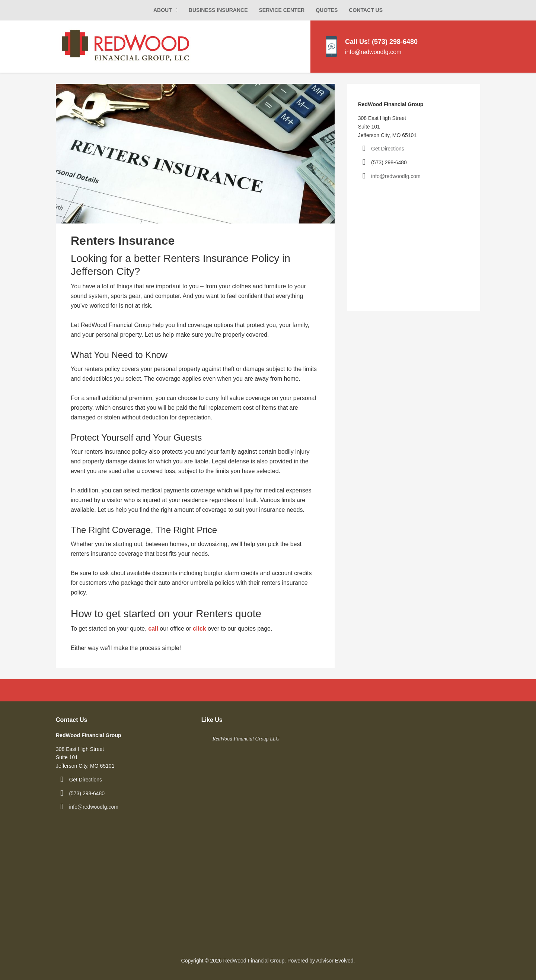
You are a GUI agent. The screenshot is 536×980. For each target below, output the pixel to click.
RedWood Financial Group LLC (246, 739)
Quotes (327, 10)
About (163, 10)
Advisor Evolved (335, 961)
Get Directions (388, 149)
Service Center (282, 10)
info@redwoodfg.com (396, 176)
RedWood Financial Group (254, 961)
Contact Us (366, 10)
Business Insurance (218, 10)
